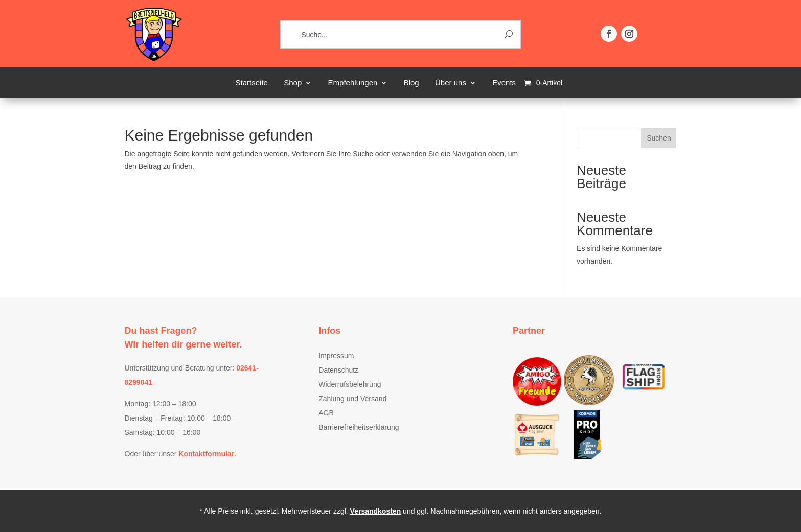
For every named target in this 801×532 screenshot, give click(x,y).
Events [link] (504, 83)
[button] (609, 34)
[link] (154, 60)
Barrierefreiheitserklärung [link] (359, 427)
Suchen (659, 138)
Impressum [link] (336, 356)
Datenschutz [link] (338, 370)
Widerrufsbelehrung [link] (350, 384)
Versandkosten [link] (376, 511)
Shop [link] (293, 83)
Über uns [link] (451, 83)
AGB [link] (326, 413)
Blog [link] (411, 83)
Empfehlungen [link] (353, 83)
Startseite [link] (252, 83)
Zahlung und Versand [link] (352, 399)
